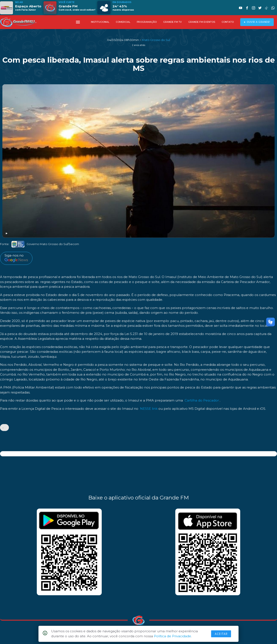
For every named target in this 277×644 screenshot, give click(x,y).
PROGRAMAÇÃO (147, 22)
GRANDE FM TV (172, 22)
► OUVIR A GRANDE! (257, 22)
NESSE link (149, 409)
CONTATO (228, 22)
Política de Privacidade (172, 636)
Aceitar (221, 634)
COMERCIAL (123, 22)
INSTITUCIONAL (100, 22)
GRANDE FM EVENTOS (202, 22)
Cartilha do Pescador (202, 400)
